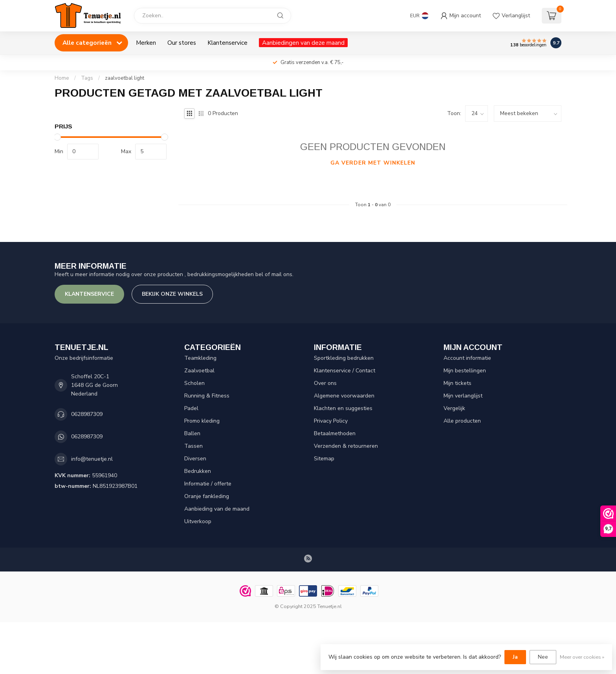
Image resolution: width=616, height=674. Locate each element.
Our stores (182, 43)
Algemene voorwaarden (344, 396)
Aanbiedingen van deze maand (303, 43)
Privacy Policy (331, 421)
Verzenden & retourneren (346, 446)
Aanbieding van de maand (217, 509)
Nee (543, 657)
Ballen (192, 433)
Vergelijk (454, 408)
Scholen (194, 383)
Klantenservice (227, 43)
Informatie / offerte (208, 484)
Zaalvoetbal (199, 371)
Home (62, 78)
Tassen (193, 446)
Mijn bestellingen (465, 371)
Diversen (195, 459)
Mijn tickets (457, 383)
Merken (146, 43)
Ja (515, 657)
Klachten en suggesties (343, 408)
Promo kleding (202, 421)
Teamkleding (200, 358)
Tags (87, 78)
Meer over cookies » (582, 657)
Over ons (325, 383)
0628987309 (87, 414)
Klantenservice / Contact (345, 371)
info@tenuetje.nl (92, 459)
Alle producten (462, 421)
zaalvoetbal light (125, 78)
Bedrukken (198, 471)
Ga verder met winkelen (373, 163)
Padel (191, 408)
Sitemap (324, 459)
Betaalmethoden (335, 433)
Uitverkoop (198, 521)
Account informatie (467, 358)
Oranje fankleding (207, 496)
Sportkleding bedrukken (344, 358)
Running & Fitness (207, 396)
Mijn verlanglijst (463, 396)
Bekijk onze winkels (172, 294)
